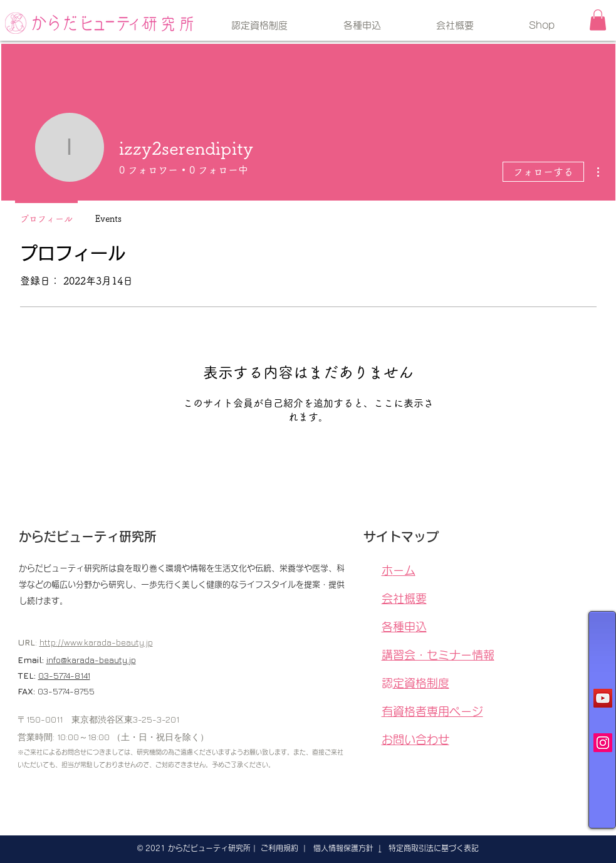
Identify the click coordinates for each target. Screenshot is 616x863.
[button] (598, 20)
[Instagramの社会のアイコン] (603, 743)
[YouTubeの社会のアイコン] (603, 698)
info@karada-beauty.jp (91, 660)
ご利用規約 (279, 848)
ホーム (404, 570)
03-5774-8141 (64, 675)
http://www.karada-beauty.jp (96, 642)
